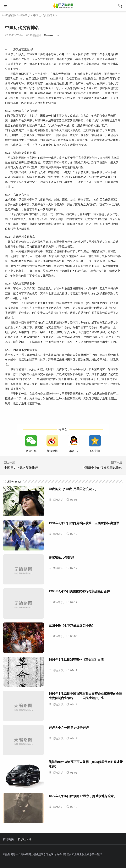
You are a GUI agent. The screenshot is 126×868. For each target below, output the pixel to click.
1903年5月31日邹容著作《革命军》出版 (76, 660)
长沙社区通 (25, 839)
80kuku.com (51, 35)
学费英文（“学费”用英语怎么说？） (73, 489)
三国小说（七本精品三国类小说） (72, 625)
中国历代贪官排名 (44, 15)
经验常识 (25, 15)
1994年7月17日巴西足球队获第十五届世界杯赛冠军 (84, 523)
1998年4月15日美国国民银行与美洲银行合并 (79, 591)
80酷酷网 (11, 15)
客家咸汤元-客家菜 (61, 557)
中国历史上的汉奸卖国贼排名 (102, 468)
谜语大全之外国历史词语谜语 (69, 728)
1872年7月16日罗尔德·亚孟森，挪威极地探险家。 (83, 796)
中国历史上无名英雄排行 (21, 468)
